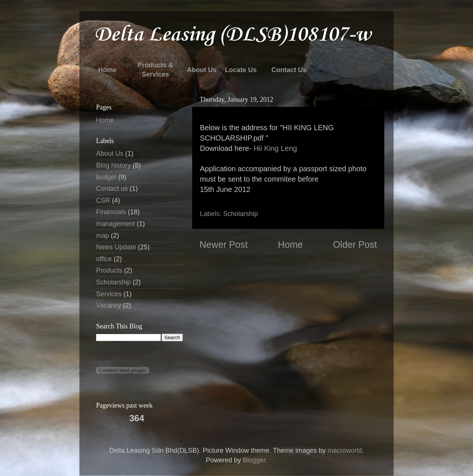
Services (109, 294)
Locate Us (241, 70)
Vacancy (109, 305)
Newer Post (224, 244)
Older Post (355, 244)
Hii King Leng (275, 148)
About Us (202, 70)
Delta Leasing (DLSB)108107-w (233, 35)
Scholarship (241, 214)
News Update (116, 247)
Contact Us (289, 70)
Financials (111, 212)
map (103, 236)
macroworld (345, 450)
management (115, 224)
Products (109, 270)
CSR (103, 200)
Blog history (113, 165)
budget (106, 177)
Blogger (254, 460)
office (104, 259)
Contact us (112, 189)
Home (107, 70)
